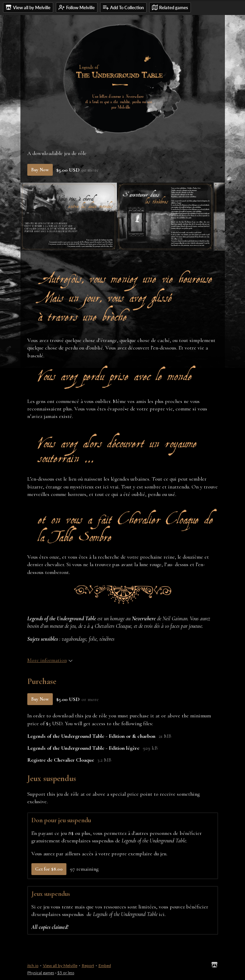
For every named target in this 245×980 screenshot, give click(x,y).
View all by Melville (60, 966)
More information (50, 660)
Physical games (41, 973)
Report (88, 966)
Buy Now (40, 170)
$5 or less (66, 973)
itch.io (33, 966)
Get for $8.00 (49, 869)
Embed (105, 966)
